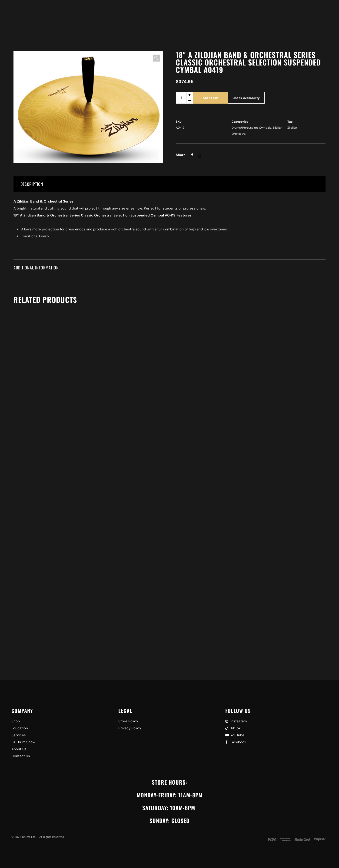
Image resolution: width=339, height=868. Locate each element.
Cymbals (265, 128)
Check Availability (246, 98)
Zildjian (292, 128)
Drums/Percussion (245, 128)
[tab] (169, 184)
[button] (156, 58)
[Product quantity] (184, 98)
